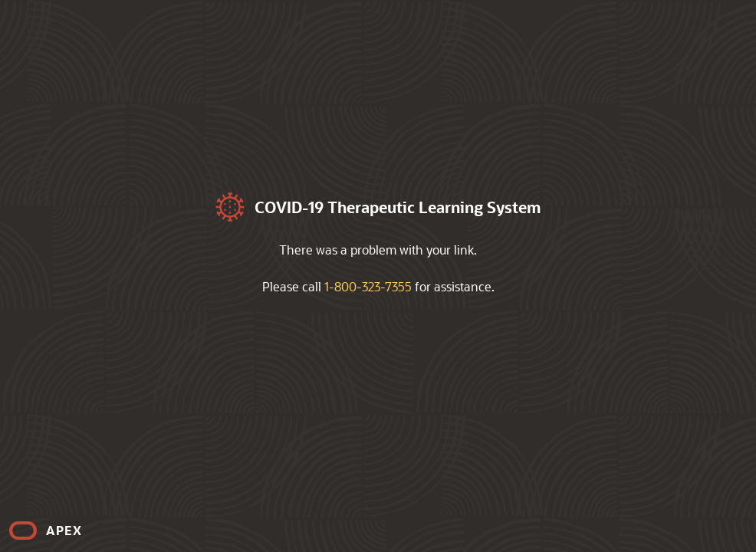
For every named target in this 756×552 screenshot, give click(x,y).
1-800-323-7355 (368, 286)
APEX (64, 530)
